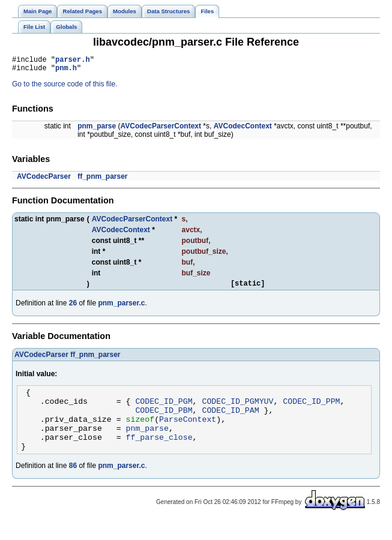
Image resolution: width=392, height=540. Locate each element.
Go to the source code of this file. (65, 88)
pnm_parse (97, 130)
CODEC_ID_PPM (311, 410)
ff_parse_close (159, 453)
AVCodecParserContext (161, 130)
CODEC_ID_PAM (230, 421)
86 (73, 484)
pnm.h (66, 71)
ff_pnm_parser (102, 180)
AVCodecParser (44, 180)
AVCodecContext (243, 130)
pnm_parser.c (121, 308)
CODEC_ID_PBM (164, 421)
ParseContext (188, 431)
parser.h (73, 61)
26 (73, 308)
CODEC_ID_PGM (164, 410)
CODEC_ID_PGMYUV (237, 410)
